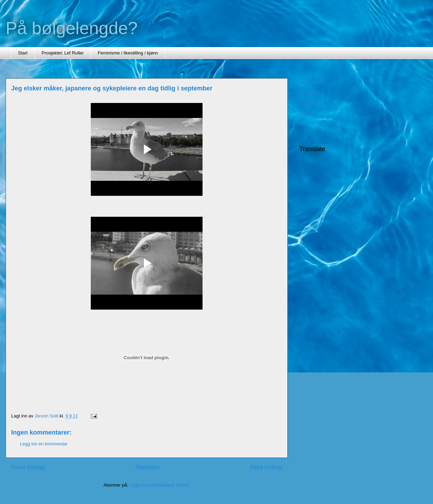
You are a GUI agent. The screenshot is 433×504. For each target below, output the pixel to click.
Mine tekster (312, 83)
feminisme (310, 93)
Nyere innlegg (28, 467)
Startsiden (147, 467)
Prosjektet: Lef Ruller (63, 53)
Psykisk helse (313, 124)
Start (23, 53)
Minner (306, 114)
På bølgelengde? (72, 28)
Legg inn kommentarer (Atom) (160, 485)
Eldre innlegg (266, 467)
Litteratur (308, 103)
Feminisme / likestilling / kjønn (128, 53)
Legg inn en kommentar (44, 444)
